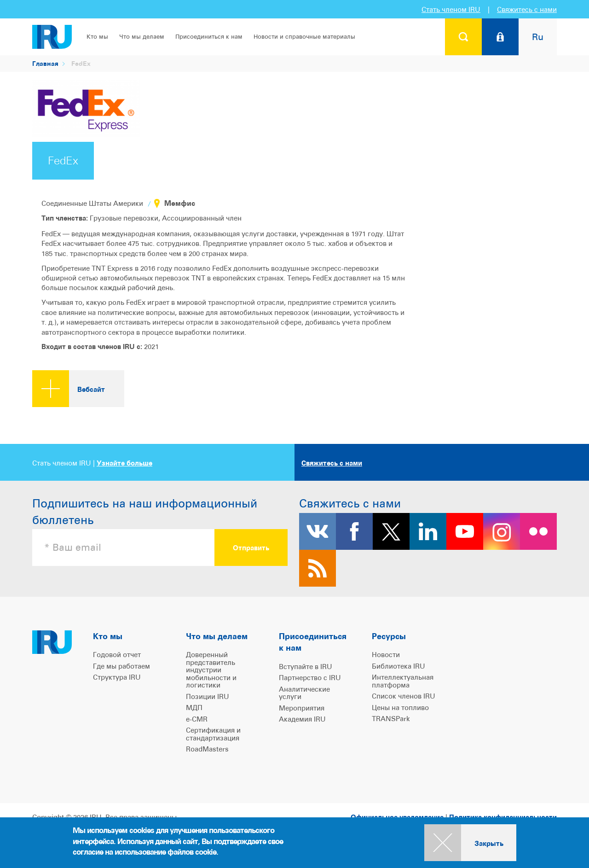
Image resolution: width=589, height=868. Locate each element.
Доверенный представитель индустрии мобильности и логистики (211, 670)
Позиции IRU (208, 696)
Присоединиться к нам (209, 37)
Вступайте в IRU (306, 667)
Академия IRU (302, 719)
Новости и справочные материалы (304, 37)
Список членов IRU (404, 696)
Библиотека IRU (398, 666)
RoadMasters (207, 749)
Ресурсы (389, 636)
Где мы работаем (121, 666)
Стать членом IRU (451, 9)
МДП (194, 708)
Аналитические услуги (304, 693)
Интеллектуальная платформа (403, 681)
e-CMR (197, 719)
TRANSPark (391, 719)
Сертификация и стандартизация (213, 734)
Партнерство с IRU (310, 678)
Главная (45, 63)
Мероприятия (302, 708)
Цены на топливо (400, 708)
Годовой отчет (117, 655)
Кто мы (97, 37)
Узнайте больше (124, 463)
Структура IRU (117, 677)
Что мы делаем (142, 37)
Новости (386, 655)
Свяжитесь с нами (527, 9)
